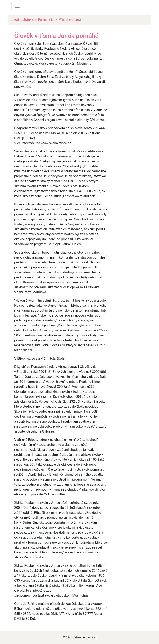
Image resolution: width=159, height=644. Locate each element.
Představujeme (70, 20)
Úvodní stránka (22, 20)
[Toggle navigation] (17, 6)
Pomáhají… (46, 20)
